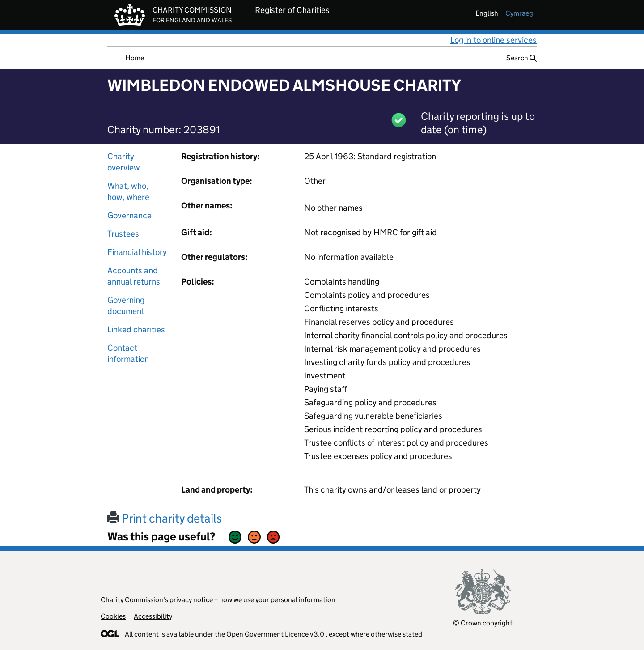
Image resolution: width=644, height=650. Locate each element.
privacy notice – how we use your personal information (252, 600)
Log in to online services (494, 40)
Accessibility (153, 616)
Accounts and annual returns (134, 276)
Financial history (137, 252)
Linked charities (136, 329)
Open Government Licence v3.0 (275, 634)
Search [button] (521, 58)
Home (135, 58)
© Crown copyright (483, 623)
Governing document (126, 306)
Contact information (128, 353)
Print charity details (165, 518)
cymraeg (519, 13)
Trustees (123, 234)
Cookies (113, 616)
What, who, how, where (128, 191)
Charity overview (124, 162)
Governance (129, 215)
